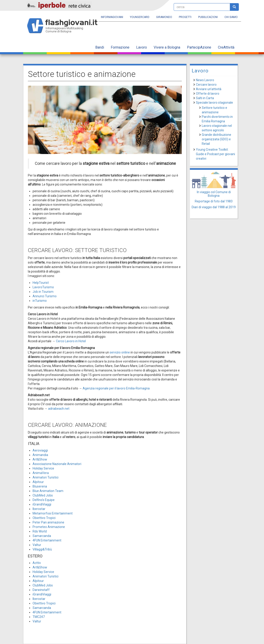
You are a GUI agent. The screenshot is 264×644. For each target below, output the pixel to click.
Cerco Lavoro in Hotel (71, 341)
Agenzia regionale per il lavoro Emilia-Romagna (116, 388)
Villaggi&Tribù (42, 549)
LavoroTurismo (43, 287)
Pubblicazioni (208, 17)
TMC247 (39, 617)
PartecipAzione (199, 47)
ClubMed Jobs (43, 495)
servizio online (120, 352)
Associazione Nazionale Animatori (57, 464)
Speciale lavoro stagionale (214, 103)
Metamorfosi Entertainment (53, 513)
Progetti (185, 17)
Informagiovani (112, 17)
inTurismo (40, 301)
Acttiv (37, 563)
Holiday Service (43, 468)
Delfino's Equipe (44, 500)
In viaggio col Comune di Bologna (214, 194)
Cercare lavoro (206, 85)
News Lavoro (205, 80)
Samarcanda (42, 536)
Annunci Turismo (45, 296)
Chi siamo (231, 17)
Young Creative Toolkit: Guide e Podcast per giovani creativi (215, 154)
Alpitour (38, 482)
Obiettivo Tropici (44, 518)
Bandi (100, 47)
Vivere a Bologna (167, 47)
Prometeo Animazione (49, 527)
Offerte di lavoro (208, 94)
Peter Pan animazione (48, 522)
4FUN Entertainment (47, 540)
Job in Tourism (43, 292)
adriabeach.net (59, 409)
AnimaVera (41, 473)
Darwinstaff (41, 590)
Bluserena (40, 486)
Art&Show (40, 459)
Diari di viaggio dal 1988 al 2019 (214, 207)
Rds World (40, 531)
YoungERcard (140, 17)
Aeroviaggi (40, 450)
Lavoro (142, 47)
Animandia (40, 455)
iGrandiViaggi (42, 504)
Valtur (37, 545)
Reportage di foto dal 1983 (214, 201)
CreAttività (226, 47)
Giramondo (164, 17)
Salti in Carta (205, 98)
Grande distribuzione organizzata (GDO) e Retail (216, 139)
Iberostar (39, 509)
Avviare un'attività (209, 89)
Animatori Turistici (45, 477)
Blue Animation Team (48, 491)
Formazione (120, 47)
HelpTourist (41, 283)
